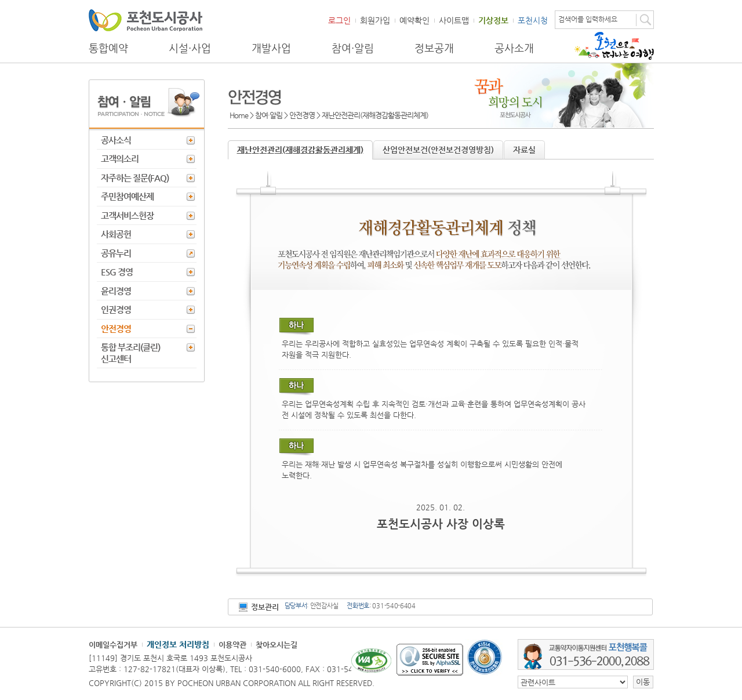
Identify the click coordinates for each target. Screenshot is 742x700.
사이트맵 (454, 20)
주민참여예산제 (127, 196)
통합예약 (108, 48)
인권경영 (116, 309)
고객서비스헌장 (127, 215)
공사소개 (514, 48)
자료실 (524, 150)
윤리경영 (116, 291)
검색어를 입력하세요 (588, 19)
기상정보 (493, 20)
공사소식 (116, 140)
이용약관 (232, 645)
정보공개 (434, 48)
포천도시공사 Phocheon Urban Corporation (146, 20)
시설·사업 (190, 48)
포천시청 (533, 20)
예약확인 (414, 20)
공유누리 (116, 253)
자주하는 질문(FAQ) (135, 178)
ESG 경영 (117, 272)
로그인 (339, 20)
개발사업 (271, 48)
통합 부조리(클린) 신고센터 (130, 353)
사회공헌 (116, 234)
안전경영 (116, 329)
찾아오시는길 (277, 645)
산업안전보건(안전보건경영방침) (438, 150)
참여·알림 (353, 48)
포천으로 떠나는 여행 (614, 46)
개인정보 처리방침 (178, 644)
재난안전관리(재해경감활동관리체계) (300, 150)
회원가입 (375, 20)
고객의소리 (120, 159)
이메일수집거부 (113, 645)
